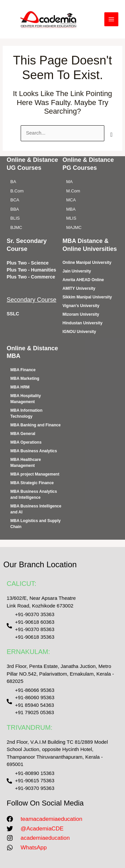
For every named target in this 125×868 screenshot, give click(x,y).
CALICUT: (21, 584)
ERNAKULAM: (28, 652)
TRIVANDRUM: (29, 727)
